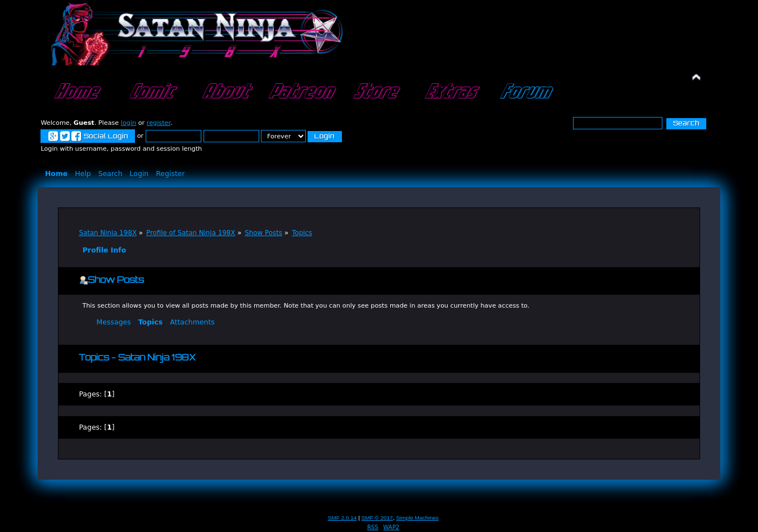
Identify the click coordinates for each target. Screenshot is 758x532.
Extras (450, 92)
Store (375, 92)
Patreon (300, 92)
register (159, 123)
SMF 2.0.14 (342, 518)
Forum (524, 92)
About (225, 92)
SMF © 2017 (377, 518)
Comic (150, 92)
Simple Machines (417, 518)
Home (75, 92)
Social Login (88, 137)
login (128, 123)
